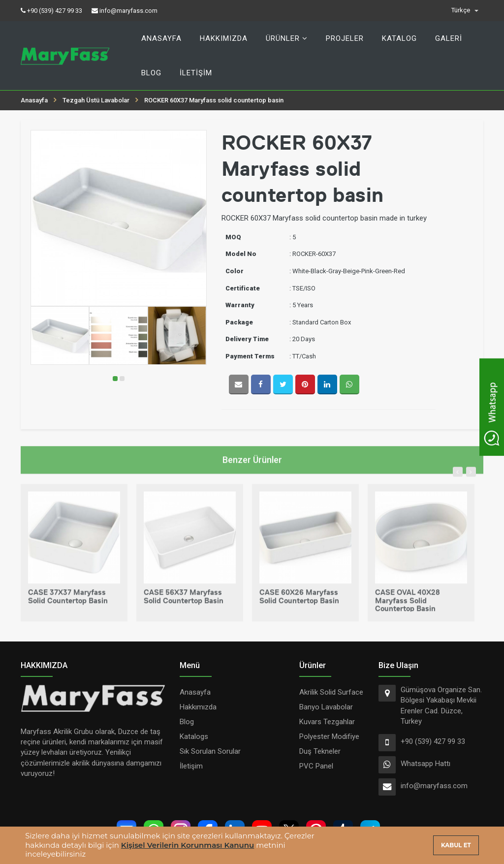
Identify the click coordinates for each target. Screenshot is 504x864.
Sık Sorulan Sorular (210, 751)
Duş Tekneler (320, 751)
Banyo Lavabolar (326, 707)
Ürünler (287, 38)
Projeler (345, 38)
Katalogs (194, 736)
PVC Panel (316, 766)
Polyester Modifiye (329, 736)
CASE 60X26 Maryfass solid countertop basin (299, 602)
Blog (151, 73)
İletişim (196, 73)
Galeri (449, 38)
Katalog (399, 38)
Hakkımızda (224, 38)
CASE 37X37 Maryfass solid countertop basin (68, 602)
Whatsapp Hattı (425, 764)
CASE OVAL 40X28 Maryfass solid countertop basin (408, 606)
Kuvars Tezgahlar (327, 722)
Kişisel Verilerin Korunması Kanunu (188, 845)
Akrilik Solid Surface (331, 692)
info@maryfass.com (434, 786)
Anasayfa (161, 38)
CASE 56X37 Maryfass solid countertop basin (184, 602)
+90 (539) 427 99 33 (433, 741)
